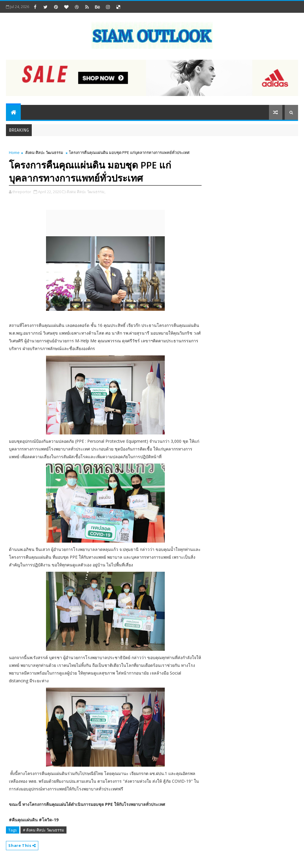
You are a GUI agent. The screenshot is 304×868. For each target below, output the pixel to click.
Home (14, 152)
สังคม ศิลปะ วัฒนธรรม (44, 152)
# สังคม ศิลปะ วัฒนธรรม (43, 830)
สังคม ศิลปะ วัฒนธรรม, (86, 192)
